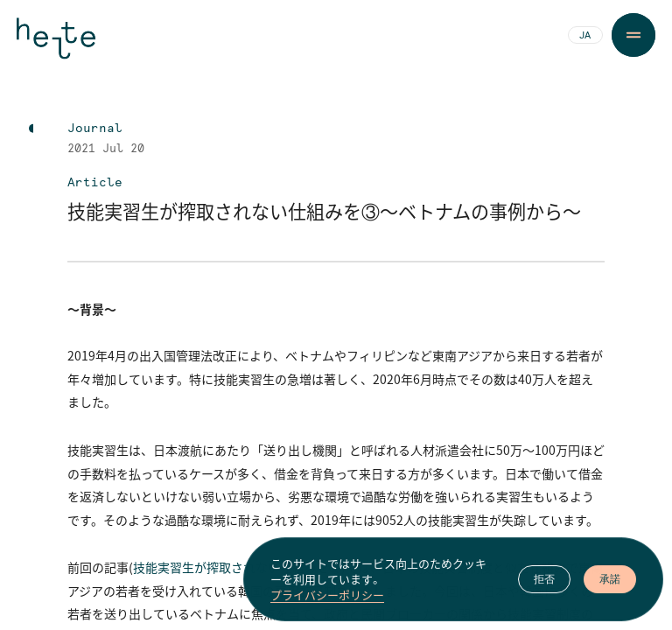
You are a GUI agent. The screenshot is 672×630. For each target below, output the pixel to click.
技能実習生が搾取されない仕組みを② (237, 567)
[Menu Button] (633, 35)
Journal (95, 129)
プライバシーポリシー (327, 599)
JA (585, 36)
